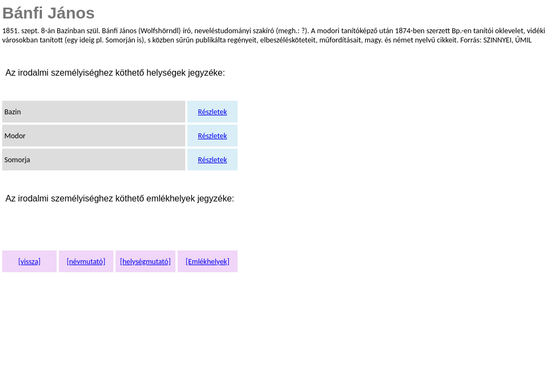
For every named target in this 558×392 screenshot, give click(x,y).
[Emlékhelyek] (208, 262)
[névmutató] (86, 262)
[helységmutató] (145, 262)
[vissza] (29, 262)
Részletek (212, 112)
